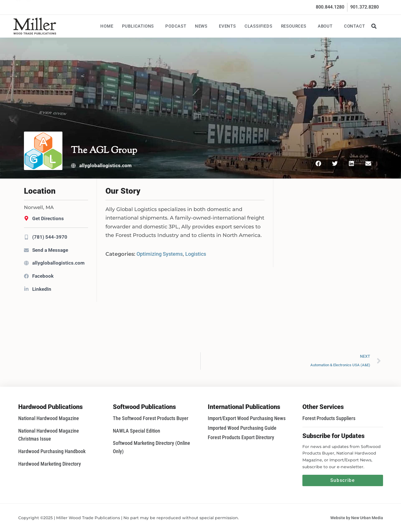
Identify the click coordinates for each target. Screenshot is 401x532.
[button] (374, 26)
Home (107, 26)
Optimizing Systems (160, 254)
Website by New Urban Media (357, 518)
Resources (295, 26)
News (203, 26)
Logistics (196, 254)
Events (227, 26)
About (327, 26)
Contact (355, 26)
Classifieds (258, 26)
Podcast (176, 26)
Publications (140, 26)
